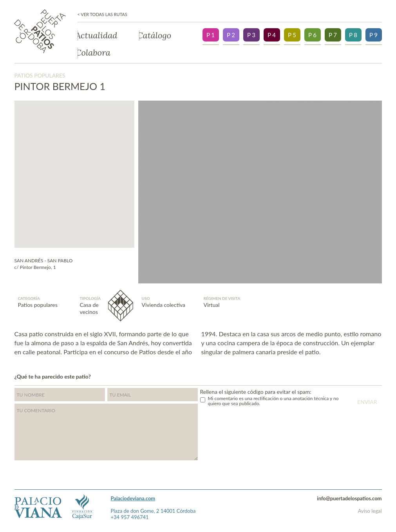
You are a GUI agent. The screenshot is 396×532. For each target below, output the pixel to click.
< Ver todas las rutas (102, 14)
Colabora (94, 53)
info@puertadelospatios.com (349, 498)
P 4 (272, 35)
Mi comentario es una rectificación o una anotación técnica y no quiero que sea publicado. (273, 401)
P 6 (312, 35)
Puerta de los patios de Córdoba (40, 31)
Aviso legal (370, 511)
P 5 (292, 35)
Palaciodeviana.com (133, 498)
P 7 (333, 35)
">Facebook (380, 376)
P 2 (231, 35)
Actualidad (98, 36)
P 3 (251, 35)
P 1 (211, 35)
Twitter (365, 376)
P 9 (373, 35)
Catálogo (155, 36)
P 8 (353, 35)
